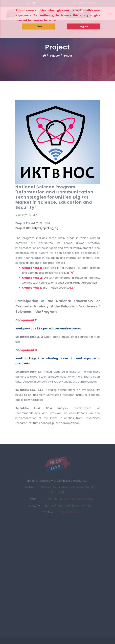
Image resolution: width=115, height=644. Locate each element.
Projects (54, 56)
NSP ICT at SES (26, 215)
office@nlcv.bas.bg (80, 500)
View (39, 26)
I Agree (83, 26)
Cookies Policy (69, 513)
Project (67, 56)
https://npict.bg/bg (45, 228)
